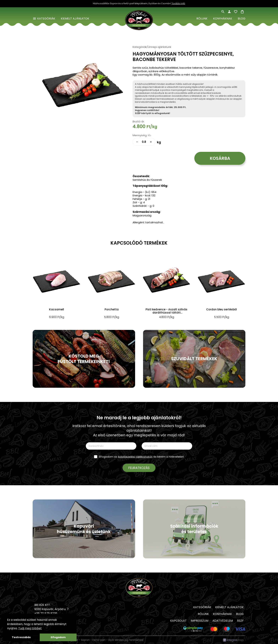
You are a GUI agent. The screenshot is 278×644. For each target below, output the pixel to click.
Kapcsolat (178, 621)
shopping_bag (242, 12)
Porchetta (112, 310)
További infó (178, 3)
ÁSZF (240, 621)
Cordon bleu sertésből (222, 310)
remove (137, 142)
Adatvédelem (223, 621)
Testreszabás (21, 637)
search (223, 12)
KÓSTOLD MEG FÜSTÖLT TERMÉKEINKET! (84, 359)
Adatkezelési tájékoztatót (135, 457)
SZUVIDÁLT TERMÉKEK (194, 359)
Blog (242, 19)
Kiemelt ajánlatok (75, 19)
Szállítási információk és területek (194, 529)
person (229, 12)
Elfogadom (58, 637)
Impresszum (200, 621)
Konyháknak (223, 19)
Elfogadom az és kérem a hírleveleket (141, 457)
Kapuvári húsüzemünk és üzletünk (84, 529)
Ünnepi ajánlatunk (159, 47)
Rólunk (202, 19)
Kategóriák (46, 19)
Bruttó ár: (139, 121)
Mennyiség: (140, 135)
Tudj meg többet (30, 628)
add (151, 142)
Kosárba (220, 158)
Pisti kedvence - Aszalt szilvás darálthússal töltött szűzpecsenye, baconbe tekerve (166, 311)
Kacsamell (57, 310)
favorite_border (236, 12)
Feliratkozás (139, 468)
